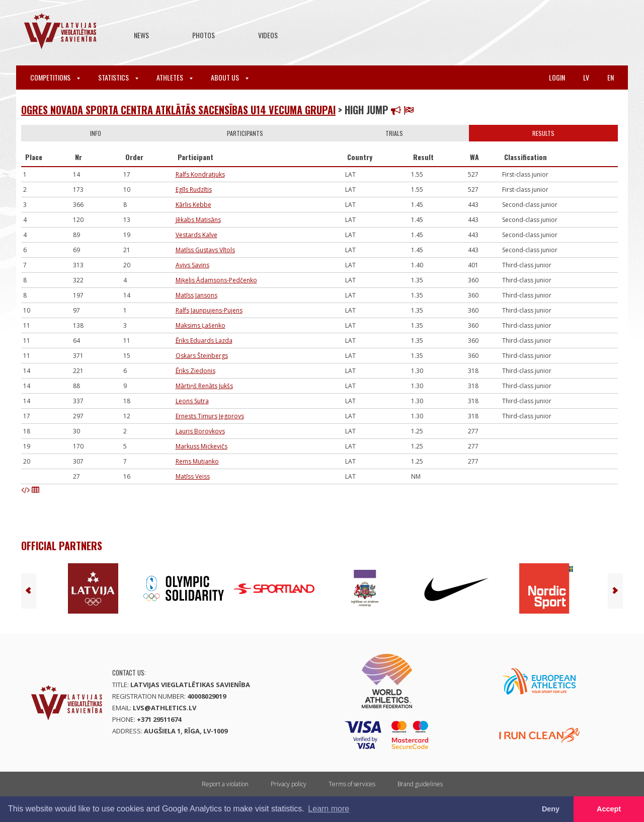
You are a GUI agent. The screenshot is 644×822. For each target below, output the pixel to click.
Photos (204, 35)
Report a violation (225, 784)
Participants (245, 133)
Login (557, 77)
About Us (230, 77)
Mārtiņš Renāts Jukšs (204, 386)
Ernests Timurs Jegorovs (210, 416)
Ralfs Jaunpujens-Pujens (209, 310)
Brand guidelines (420, 784)
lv (586, 77)
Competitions (55, 77)
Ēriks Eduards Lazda (204, 341)
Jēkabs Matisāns (198, 220)
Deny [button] (551, 809)
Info (96, 133)
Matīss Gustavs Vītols (205, 250)
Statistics (118, 77)
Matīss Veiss (193, 476)
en (611, 77)
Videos (268, 35)
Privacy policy (289, 784)
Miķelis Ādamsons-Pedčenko (216, 280)
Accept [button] (609, 809)
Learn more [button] (329, 809)
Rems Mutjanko (197, 461)
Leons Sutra (192, 401)
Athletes (175, 77)
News (141, 35)
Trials (394, 133)
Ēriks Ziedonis (195, 371)
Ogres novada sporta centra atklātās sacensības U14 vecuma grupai (178, 110)
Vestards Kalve (196, 235)
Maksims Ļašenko (200, 325)
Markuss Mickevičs (202, 446)
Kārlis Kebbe (193, 205)
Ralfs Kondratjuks (200, 174)
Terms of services (352, 784)
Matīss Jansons (196, 295)
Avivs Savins (192, 265)
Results (543, 133)
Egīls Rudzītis (194, 190)
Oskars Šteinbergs (202, 356)
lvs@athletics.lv (165, 708)
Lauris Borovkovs (200, 431)
